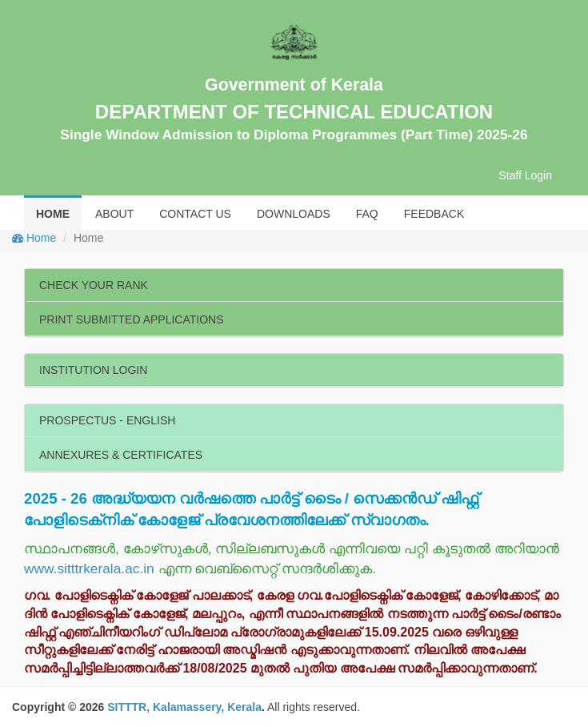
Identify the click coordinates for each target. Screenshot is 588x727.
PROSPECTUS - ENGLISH (107, 420)
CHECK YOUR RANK (94, 285)
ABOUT (114, 214)
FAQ (367, 214)
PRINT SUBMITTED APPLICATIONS (132, 319)
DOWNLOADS (294, 214)
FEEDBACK (434, 214)
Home (34, 238)
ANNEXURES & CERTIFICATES (121, 455)
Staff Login (525, 175)
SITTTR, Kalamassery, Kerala (184, 707)
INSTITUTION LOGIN (93, 370)
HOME (53, 214)
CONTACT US (195, 214)
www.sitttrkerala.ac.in (89, 568)
